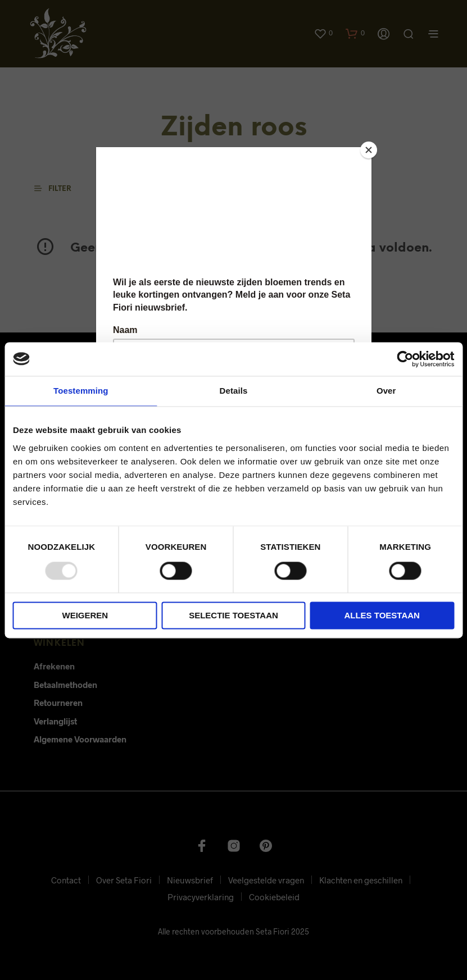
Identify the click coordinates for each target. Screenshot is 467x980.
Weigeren (85, 615)
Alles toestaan (382, 615)
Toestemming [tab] (81, 391)
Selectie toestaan (233, 615)
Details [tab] (234, 391)
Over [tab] (386, 391)
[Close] (369, 150)
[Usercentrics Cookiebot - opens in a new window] (405, 359)
